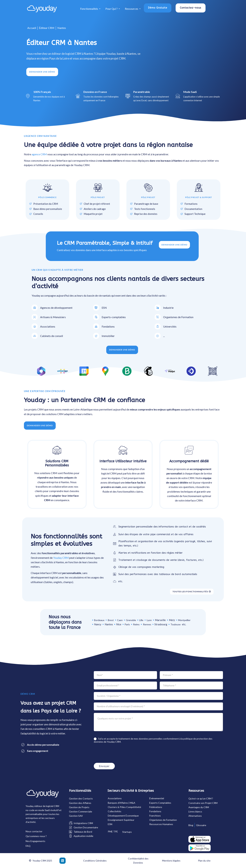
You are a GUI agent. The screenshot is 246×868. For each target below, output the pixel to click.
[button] (158, 8)
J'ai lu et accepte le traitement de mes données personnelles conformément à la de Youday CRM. (153, 740)
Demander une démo (175, 244)
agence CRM (39, 154)
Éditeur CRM (47, 28)
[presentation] (120, 754)
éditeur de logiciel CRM (47, 806)
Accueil (32, 28)
